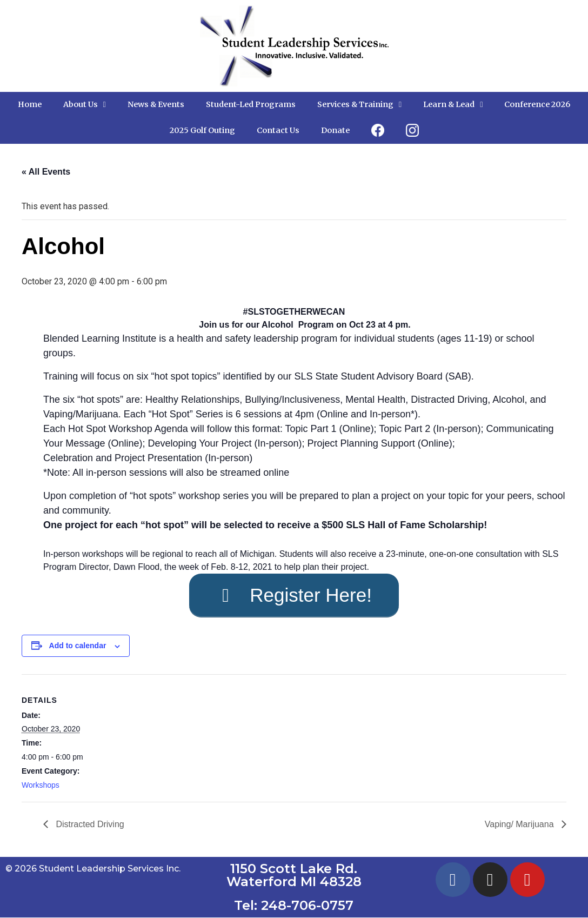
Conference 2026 (537, 104)
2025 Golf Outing (202, 130)
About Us (85, 104)
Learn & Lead (453, 104)
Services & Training (359, 104)
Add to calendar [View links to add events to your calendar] (78, 647)
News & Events (156, 104)
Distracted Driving (89, 825)
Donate (335, 130)
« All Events (46, 172)
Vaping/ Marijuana (520, 825)
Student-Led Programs (251, 104)
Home (30, 104)
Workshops (41, 786)
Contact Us (278, 130)
